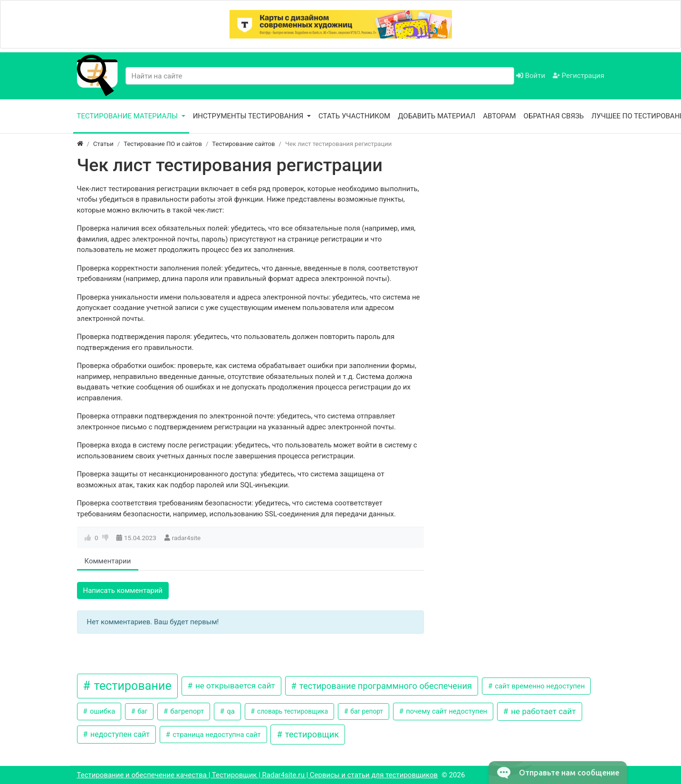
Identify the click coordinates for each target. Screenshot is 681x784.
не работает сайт (542, 711)
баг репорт (366, 711)
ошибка (101, 711)
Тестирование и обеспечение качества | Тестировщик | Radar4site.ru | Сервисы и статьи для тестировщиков (258, 775)
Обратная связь (554, 116)
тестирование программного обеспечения (384, 686)
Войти (531, 76)
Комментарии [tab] (108, 561)
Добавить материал (436, 116)
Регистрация (578, 76)
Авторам (499, 116)
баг (142, 711)
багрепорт (186, 711)
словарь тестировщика (292, 711)
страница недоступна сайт (216, 735)
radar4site (187, 538)
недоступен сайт (119, 734)
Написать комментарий (123, 590)
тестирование (131, 686)
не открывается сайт (234, 686)
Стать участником (354, 116)
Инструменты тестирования (249, 116)
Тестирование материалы (128, 116)
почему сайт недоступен (446, 711)
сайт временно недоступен (539, 686)
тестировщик (311, 734)
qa (230, 711)
